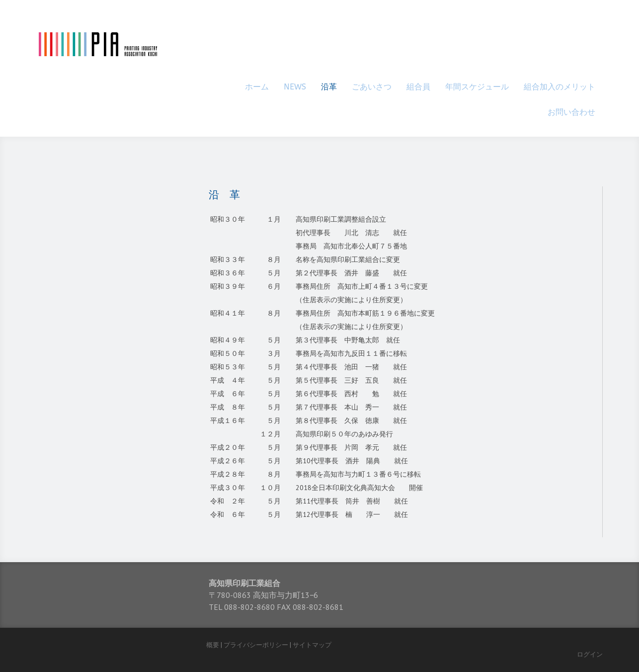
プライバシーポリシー (256, 645)
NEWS (295, 87)
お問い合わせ (571, 112)
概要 (213, 645)
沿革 (329, 87)
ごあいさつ (372, 87)
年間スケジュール (477, 87)
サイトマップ (312, 645)
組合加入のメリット (559, 87)
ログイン (590, 654)
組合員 (418, 87)
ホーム (257, 87)
